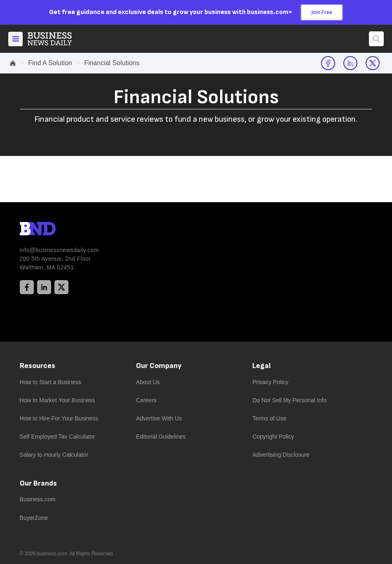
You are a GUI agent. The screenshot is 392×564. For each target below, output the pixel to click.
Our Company (159, 366)
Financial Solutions (112, 63)
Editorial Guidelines (161, 437)
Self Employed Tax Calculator (58, 437)
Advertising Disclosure (281, 455)
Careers (146, 400)
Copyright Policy (273, 437)
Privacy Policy (270, 382)
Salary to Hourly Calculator (54, 455)
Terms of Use (269, 418)
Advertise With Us (159, 418)
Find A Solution (50, 63)
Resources (38, 366)
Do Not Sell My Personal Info (289, 400)
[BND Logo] (55, 230)
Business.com (38, 499)
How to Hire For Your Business (59, 418)
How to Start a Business (50, 382)
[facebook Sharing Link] (328, 63)
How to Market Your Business (58, 400)
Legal (262, 366)
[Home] (56, 39)
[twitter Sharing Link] (373, 63)
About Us (148, 382)
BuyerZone (34, 518)
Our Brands (38, 483)
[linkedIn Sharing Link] (350, 63)
